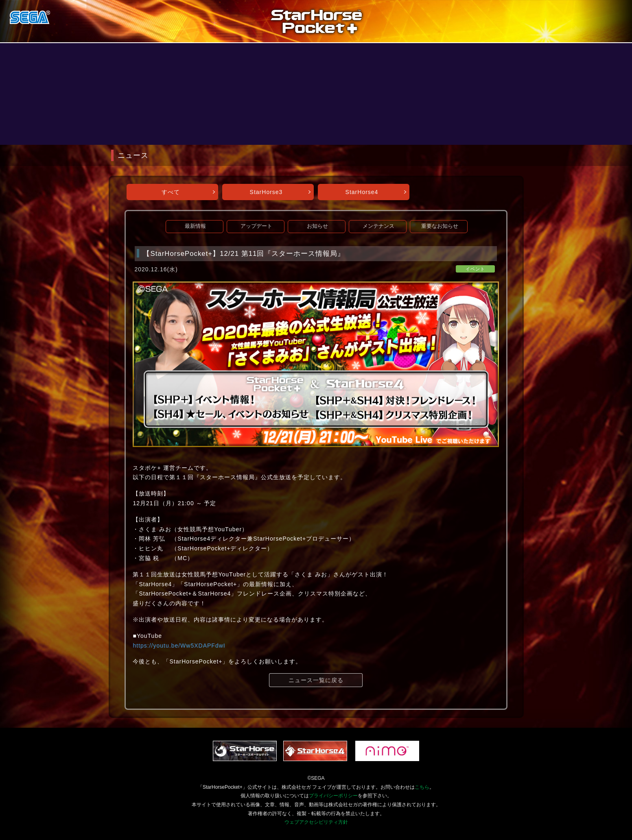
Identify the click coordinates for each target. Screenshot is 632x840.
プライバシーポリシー (333, 796)
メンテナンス (378, 226)
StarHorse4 (362, 192)
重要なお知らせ (440, 226)
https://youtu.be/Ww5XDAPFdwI (179, 646)
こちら (422, 787)
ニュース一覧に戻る (316, 680)
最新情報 (195, 226)
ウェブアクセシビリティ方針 (316, 822)
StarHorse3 (266, 192)
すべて (171, 192)
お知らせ (317, 226)
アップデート (256, 226)
